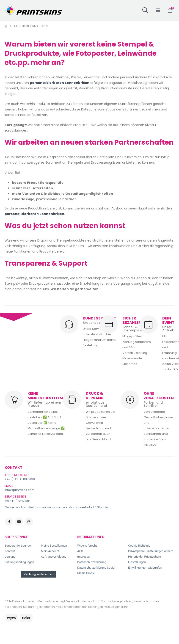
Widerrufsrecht (87, 546)
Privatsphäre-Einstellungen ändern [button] (151, 551)
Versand (10, 557)
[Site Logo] (33, 10)
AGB (80, 551)
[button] (145, 10)
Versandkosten (77, 601)
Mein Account (50, 551)
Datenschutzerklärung (92, 562)
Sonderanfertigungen (18, 546)
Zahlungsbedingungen (19, 562)
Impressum (85, 557)
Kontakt (10, 551)
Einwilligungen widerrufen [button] (145, 568)
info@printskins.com (20, 490)
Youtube (19, 522)
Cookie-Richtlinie (139, 546)
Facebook (9, 522)
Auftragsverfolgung (54, 557)
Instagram (29, 522)
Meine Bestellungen (54, 546)
